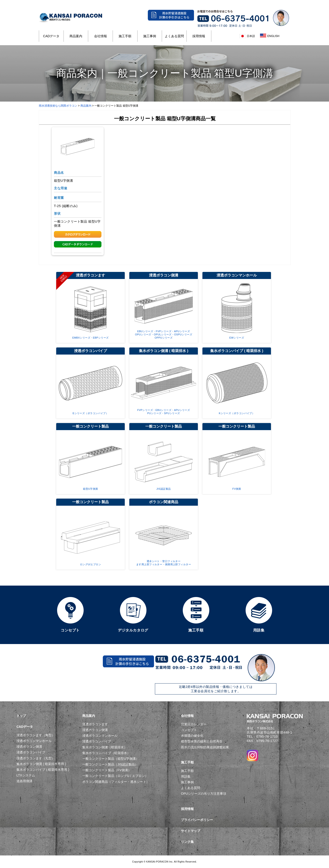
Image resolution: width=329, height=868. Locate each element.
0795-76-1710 (267, 736)
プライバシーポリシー (197, 820)
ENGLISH (270, 36)
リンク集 (187, 842)
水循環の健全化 (192, 736)
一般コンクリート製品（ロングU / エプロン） (115, 776)
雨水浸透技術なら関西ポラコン (58, 106)
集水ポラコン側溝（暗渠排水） (105, 747)
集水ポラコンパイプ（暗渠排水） (106, 753)
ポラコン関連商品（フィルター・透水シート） (116, 782)
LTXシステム (26, 775)
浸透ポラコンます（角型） (36, 735)
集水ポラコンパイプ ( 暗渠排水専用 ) (43, 770)
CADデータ (51, 36)
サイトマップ (191, 831)
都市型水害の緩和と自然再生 (202, 741)
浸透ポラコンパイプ (31, 752)
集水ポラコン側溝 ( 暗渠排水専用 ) (41, 764)
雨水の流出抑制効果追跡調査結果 (205, 747)
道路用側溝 (24, 781)
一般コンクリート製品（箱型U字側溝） (111, 759)
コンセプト (189, 730)
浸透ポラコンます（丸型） (36, 758)
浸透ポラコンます (95, 724)
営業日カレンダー (194, 724)
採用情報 (199, 36)
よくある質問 (174, 36)
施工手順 (125, 36)
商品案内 (76, 36)
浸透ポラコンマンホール (34, 741)
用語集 (186, 776)
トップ (21, 716)
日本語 (247, 36)
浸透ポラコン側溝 (29, 747)
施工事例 (150, 36)
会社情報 (101, 36)
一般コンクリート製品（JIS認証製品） (110, 764)
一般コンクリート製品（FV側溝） (107, 770)
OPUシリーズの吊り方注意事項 (204, 794)
